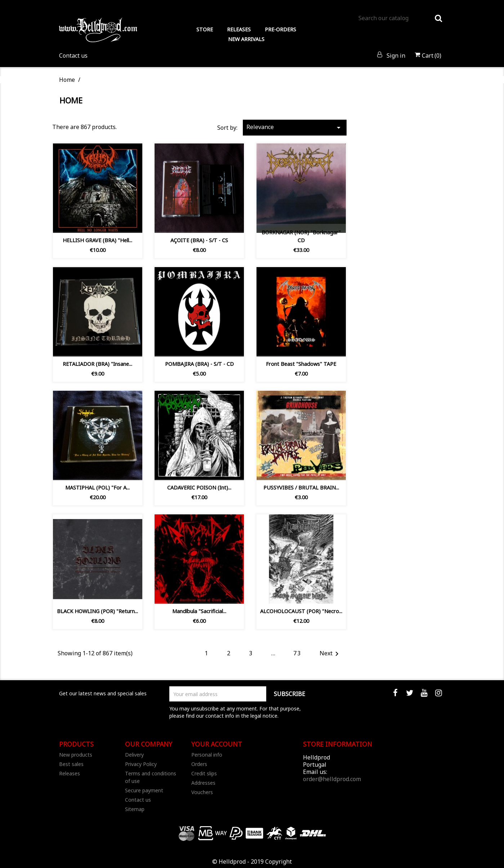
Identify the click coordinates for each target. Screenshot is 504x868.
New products (76, 755)
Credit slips (204, 773)
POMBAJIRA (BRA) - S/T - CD (199, 364)
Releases (70, 773)
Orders (199, 764)
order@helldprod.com (332, 779)
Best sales (71, 764)
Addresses (203, 783)
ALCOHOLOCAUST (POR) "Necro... (301, 611)
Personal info (207, 755)
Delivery (134, 755)
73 (297, 653)
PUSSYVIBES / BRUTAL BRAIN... (301, 488)
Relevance (295, 127)
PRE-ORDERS (280, 29)
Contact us (73, 56)
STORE (205, 29)
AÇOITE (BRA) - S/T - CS (199, 240)
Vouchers (202, 792)
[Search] (400, 18)
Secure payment (144, 790)
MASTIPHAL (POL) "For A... (97, 488)
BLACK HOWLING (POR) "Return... (97, 611)
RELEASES (239, 29)
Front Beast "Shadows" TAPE (301, 364)
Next (330, 654)
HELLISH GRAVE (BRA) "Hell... (97, 240)
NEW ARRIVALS (246, 39)
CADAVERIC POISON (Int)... (199, 488)
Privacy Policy (141, 764)
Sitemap (135, 809)
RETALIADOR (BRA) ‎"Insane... (97, 364)
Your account (217, 744)
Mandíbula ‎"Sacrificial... (199, 611)
